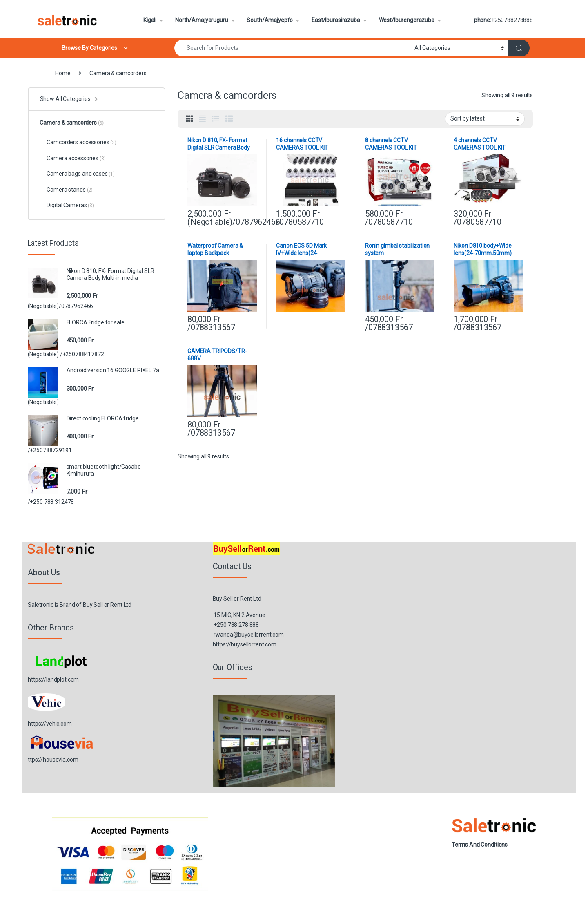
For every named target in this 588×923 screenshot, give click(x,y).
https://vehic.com (50, 724)
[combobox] (292, 48)
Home (63, 73)
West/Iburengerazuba (407, 20)
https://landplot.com (53, 679)
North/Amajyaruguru (202, 20)
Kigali (150, 20)
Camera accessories (72, 158)
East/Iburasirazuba (336, 20)
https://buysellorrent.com (245, 644)
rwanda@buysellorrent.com (249, 635)
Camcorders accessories (78, 142)
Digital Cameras (67, 205)
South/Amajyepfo (270, 20)
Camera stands (66, 190)
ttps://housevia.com (53, 760)
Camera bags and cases (77, 174)
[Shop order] (485, 119)
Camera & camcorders (72, 123)
